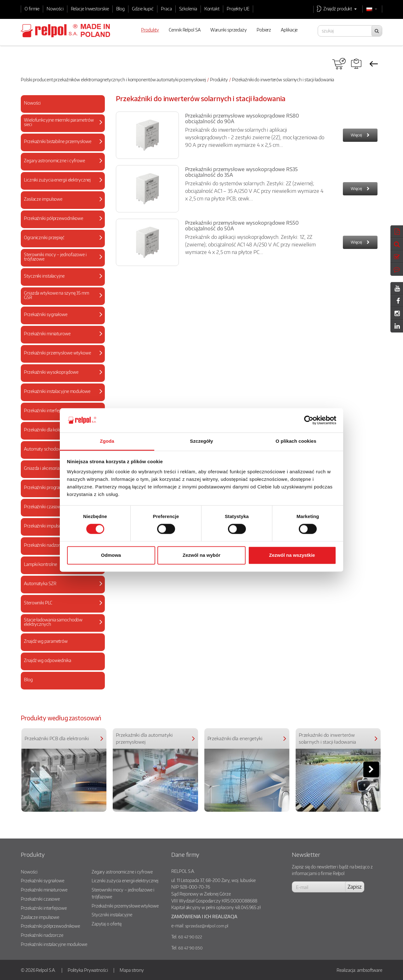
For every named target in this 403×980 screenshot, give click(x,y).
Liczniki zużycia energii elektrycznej (125, 880)
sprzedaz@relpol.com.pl (207, 926)
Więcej (356, 135)
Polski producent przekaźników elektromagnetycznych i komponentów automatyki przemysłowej (113, 79)
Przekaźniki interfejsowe (44, 908)
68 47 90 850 (190, 948)
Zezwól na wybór (201, 555)
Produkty (219, 79)
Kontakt (212, 9)
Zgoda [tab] (107, 441)
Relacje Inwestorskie (90, 9)
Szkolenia (188, 9)
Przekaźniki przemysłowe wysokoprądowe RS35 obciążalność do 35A (241, 172)
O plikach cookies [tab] (296, 441)
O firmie (32, 9)
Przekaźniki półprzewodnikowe (50, 926)
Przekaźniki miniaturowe (44, 890)
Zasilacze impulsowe (40, 917)
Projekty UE (238, 9)
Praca (166, 9)
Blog (121, 9)
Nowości (55, 9)
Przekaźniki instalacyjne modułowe (54, 944)
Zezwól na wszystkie (292, 555)
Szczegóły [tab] (201, 441)
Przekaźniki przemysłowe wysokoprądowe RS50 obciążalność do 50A (242, 226)
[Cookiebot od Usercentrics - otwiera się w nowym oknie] (309, 420)
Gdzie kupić (143, 9)
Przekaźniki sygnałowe (43, 880)
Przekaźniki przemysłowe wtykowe (125, 906)
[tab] (63, 104)
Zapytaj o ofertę (107, 924)
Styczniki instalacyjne (112, 914)
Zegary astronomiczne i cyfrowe (122, 872)
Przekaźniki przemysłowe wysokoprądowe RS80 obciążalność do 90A (242, 118)
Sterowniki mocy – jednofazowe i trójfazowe (123, 893)
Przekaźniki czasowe (40, 899)
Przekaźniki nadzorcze (42, 935)
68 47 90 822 (190, 937)
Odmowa (111, 555)
